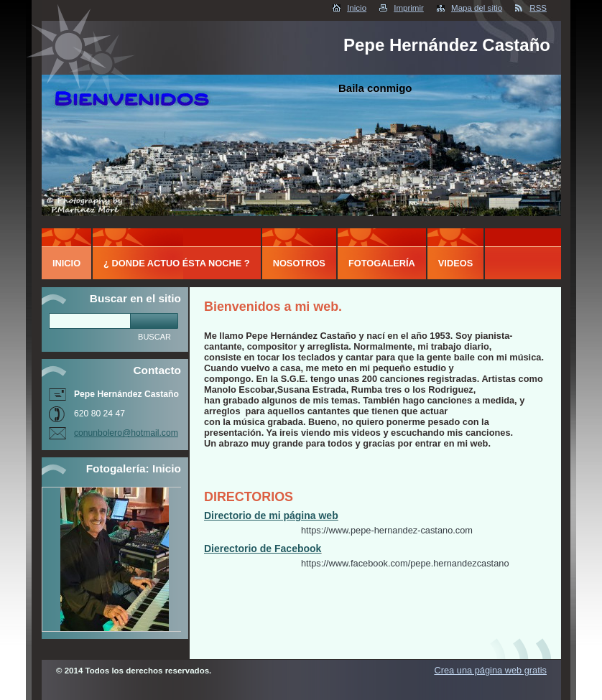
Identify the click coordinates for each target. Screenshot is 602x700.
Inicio (357, 8)
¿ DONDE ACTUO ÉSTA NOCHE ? (177, 263)
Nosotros (299, 263)
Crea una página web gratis (490, 670)
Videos (455, 263)
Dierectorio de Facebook (263, 549)
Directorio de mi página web (271, 515)
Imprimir (409, 8)
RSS (538, 8)
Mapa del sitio (477, 8)
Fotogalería (382, 263)
